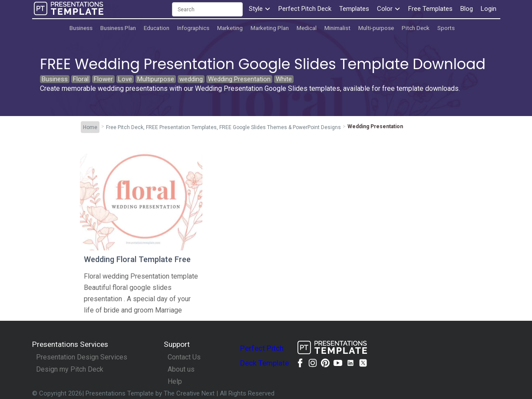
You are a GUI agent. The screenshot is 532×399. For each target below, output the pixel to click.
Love (125, 79)
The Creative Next (190, 393)
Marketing (230, 28)
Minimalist (337, 28)
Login (489, 9)
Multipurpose (156, 79)
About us (181, 369)
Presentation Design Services (82, 357)
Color (389, 9)
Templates (354, 9)
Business (81, 28)
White (284, 79)
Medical (307, 28)
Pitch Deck (416, 28)
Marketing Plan (270, 28)
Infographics (193, 28)
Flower (103, 79)
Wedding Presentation (239, 79)
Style (260, 9)
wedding (191, 79)
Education (157, 28)
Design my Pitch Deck (70, 369)
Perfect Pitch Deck (305, 9)
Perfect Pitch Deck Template (264, 356)
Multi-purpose (376, 28)
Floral (81, 79)
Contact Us (184, 357)
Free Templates (430, 9)
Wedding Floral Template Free (137, 259)
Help (175, 382)
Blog (467, 9)
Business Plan (118, 28)
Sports (446, 28)
